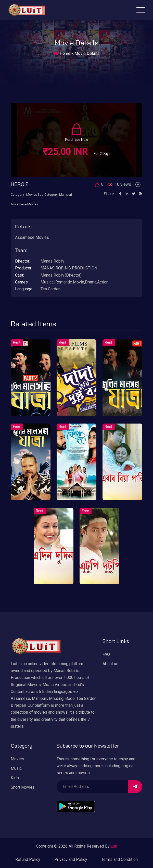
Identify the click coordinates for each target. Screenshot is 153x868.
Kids (15, 778)
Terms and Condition (119, 859)
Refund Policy (28, 859)
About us (110, 664)
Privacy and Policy (71, 859)
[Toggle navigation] (141, 10)
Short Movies (23, 787)
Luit (114, 846)
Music (16, 768)
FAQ (106, 654)
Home (65, 53)
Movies (17, 759)
